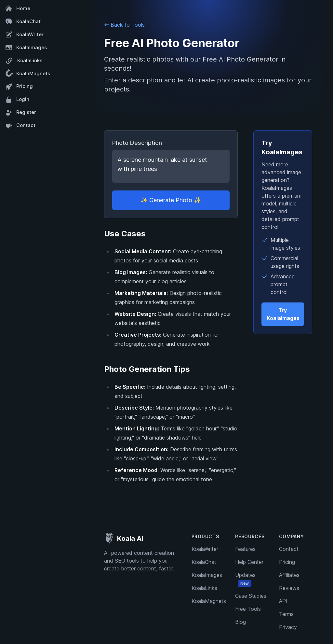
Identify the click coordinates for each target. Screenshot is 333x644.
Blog (240, 622)
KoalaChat (23, 21)
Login (17, 100)
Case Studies (251, 596)
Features (245, 549)
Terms (286, 614)
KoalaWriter (24, 35)
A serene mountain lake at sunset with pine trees (171, 166)
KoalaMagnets (27, 74)
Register (21, 113)
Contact (20, 126)
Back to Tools (124, 25)
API (283, 601)
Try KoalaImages (283, 314)
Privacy (288, 627)
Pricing (19, 87)
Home (18, 8)
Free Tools (248, 609)
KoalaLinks (24, 61)
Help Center (249, 562)
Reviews (289, 588)
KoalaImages (26, 48)
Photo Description (137, 143)
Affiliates (289, 575)
